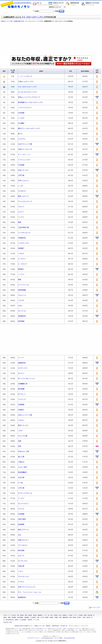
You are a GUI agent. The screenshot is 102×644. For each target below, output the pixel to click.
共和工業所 (22, 519)
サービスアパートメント (34, 638)
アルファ (21, 207)
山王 (20, 535)
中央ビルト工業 (23, 451)
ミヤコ (20, 571)
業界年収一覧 (56, 4)
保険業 (16, 620)
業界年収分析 (73, 4)
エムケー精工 (23, 467)
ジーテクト (22, 259)
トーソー (21, 358)
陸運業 (47, 617)
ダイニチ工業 (23, 436)
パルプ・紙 (46, 615)
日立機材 (21, 123)
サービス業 (36, 620)
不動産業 (30, 620)
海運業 (51, 617)
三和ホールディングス (26, 82)
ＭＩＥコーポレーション (27, 378)
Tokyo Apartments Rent (69, 638)
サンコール (22, 311)
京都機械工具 (23, 384)
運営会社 (48, 626)
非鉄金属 (90, 615)
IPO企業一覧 (64, 626)
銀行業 (88, 617)
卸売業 (79, 617)
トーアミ (21, 498)
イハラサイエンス (24, 233)
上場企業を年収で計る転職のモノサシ (23, 626)
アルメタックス (23, 577)
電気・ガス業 (40, 617)
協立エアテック (23, 530)
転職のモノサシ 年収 (7, 21)
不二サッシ (22, 394)
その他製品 (33, 617)
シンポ (20, 186)
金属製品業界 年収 (19, 21)
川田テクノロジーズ (25, 149)
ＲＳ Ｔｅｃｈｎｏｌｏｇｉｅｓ (30, 592)
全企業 (14, 615)
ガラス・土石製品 (78, 615)
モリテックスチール (25, 493)
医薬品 (56, 615)
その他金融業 (23, 620)
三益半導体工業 (23, 227)
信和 (20, 446)
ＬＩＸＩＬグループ (25, 76)
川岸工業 (21, 175)
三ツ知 (20, 483)
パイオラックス (23, 243)
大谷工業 (21, 478)
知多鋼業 (21, 524)
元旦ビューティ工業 (25, 415)
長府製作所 (22, 316)
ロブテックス (23, 368)
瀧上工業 (21, 457)
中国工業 (21, 566)
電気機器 (14, 617)
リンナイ (21, 217)
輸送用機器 (20, 617)
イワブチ (21, 300)
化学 (52, 615)
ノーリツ (21, 274)
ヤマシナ (21, 509)
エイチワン (22, 139)
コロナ (20, 431)
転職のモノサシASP (91, 4)
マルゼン (21, 420)
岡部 (20, 280)
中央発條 (21, 165)
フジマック (22, 399)
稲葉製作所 (22, 363)
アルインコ (22, 295)
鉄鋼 (85, 615)
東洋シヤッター (23, 425)
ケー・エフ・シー (24, 155)
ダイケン (21, 373)
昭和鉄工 (21, 269)
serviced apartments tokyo (47, 638)
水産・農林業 (20, 615)
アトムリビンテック (25, 201)
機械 (9, 617)
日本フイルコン (23, 181)
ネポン (20, 306)
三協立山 (21, 462)
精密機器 (27, 617)
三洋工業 (21, 488)
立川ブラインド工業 (25, 144)
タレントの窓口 (59, 638)
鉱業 (26, 615)
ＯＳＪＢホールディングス (32, 17)
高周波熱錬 (22, 290)
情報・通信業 (73, 617)
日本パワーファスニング (27, 587)
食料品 (35, 615)
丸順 (20, 441)
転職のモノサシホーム (41, 4)
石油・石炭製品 (63, 615)
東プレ (20, 134)
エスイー (21, 212)
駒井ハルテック (23, 196)
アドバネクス (23, 545)
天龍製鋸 (21, 405)
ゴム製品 (70, 615)
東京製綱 (21, 389)
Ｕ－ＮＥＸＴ (23, 264)
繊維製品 (40, 615)
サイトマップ (85, 626)
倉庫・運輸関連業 (64, 617)
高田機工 (21, 248)
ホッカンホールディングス (27, 92)
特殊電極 (21, 321)
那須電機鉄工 (23, 472)
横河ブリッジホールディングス (29, 128)
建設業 (30, 615)
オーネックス (23, 561)
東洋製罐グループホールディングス (31, 102)
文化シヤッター (23, 170)
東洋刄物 (21, 550)
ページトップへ (94, 607)
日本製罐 (21, 514)
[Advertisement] (37, 39)
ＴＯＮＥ (21, 254)
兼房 (20, 222)
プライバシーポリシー (74, 626)
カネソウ (21, 556)
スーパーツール (23, 285)
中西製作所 (22, 238)
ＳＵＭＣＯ (22, 191)
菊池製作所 (22, 597)
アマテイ (21, 582)
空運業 (56, 617)
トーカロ (21, 118)
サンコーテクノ (23, 504)
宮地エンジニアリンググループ (29, 97)
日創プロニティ (23, 540)
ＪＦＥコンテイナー (25, 108)
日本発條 (21, 113)
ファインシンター (24, 160)
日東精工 (21, 410)
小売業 (84, 617)
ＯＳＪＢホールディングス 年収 (34, 21)
